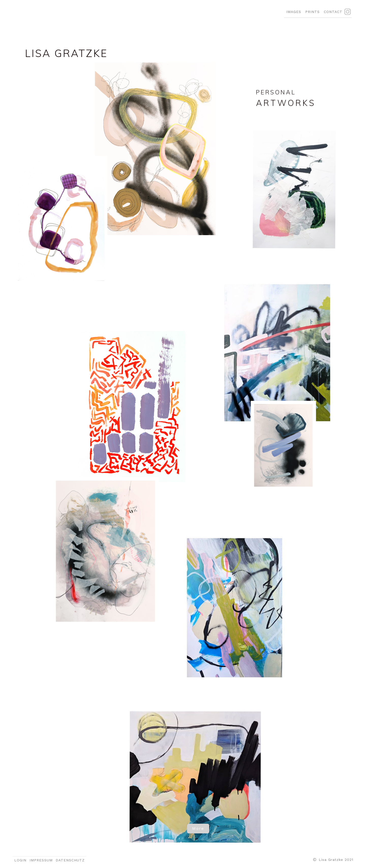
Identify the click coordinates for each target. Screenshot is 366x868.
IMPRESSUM (41, 860)
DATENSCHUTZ (70, 860)
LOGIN (20, 860)
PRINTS (312, 12)
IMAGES (294, 12)
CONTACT (333, 12)
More (198, 828)
